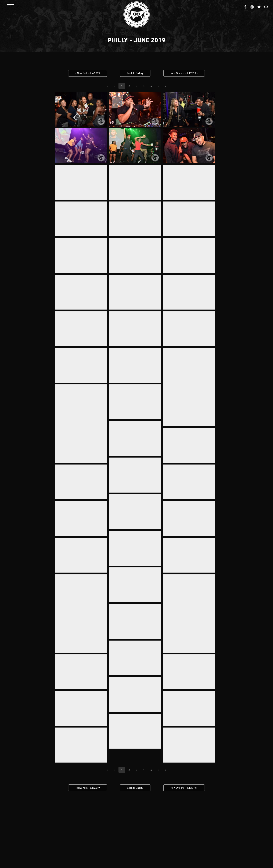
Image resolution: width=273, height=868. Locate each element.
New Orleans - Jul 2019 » (184, 73)
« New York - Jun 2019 (88, 73)
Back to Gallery (135, 73)
